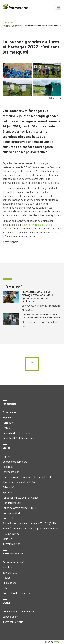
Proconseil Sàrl (11, 513)
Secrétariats (10, 573)
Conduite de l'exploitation (17, 433)
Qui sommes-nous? (14, 562)
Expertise (8, 418)
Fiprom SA (9, 492)
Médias (7, 578)
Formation (8, 423)
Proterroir (8, 518)
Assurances (9, 412)
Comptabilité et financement (19, 438)
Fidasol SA (9, 487)
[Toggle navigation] (58, 8)
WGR (58, 642)
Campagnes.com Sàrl (15, 462)
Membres (8, 567)
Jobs (5, 588)
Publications (10, 583)
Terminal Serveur (13, 622)
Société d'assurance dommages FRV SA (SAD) (29, 523)
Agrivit (6, 456)
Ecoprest (8, 467)
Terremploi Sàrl (12, 544)
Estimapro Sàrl (11, 472)
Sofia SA (7, 539)
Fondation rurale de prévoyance (21, 498)
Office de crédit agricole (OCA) (20, 508)
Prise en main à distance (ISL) (19, 611)
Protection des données (16, 593)
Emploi (6, 428)
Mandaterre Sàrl (12, 503)
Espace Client (10, 617)
